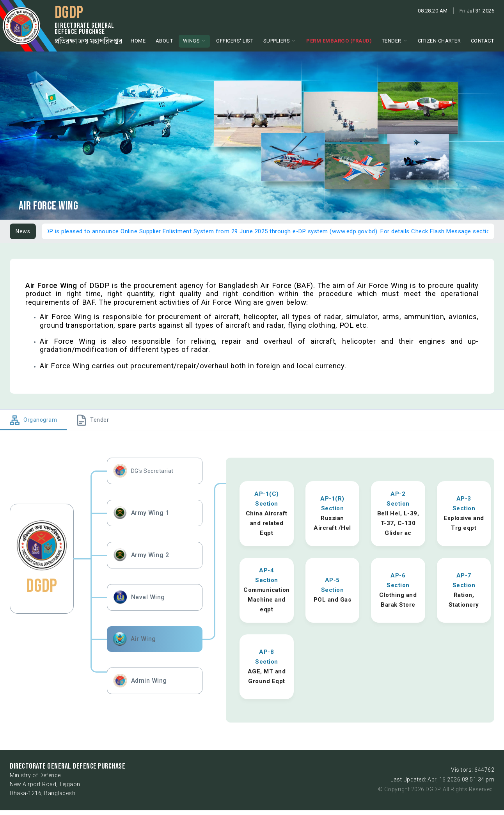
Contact (483, 41)
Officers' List (235, 41)
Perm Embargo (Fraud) (339, 41)
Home (138, 41)
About (164, 41)
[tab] (33, 420)
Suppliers (277, 41)
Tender (392, 41)
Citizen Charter (439, 41)
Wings (192, 41)
